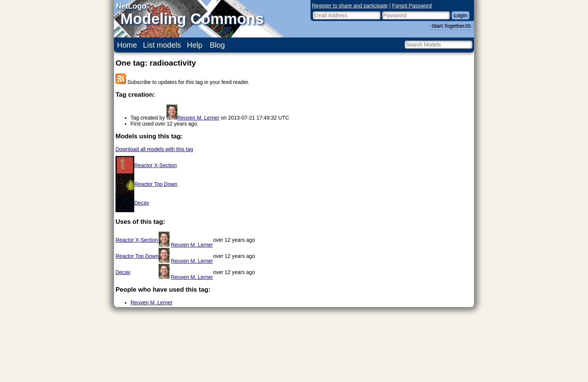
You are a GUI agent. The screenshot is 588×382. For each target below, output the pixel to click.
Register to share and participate (350, 6)
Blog (217, 45)
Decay (142, 203)
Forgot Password (412, 6)
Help (195, 45)
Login (460, 15)
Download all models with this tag (154, 149)
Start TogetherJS (451, 26)
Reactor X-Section (156, 165)
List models (162, 45)
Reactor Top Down (156, 184)
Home (127, 45)
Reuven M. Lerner (198, 118)
